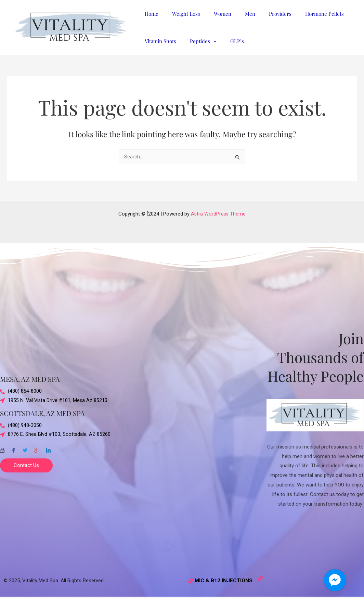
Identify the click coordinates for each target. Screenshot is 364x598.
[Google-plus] (37, 448)
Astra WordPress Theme (218, 214)
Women (214, 14)
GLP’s (229, 41)
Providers (265, 14)
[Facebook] (13, 448)
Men (238, 14)
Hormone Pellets (306, 14)
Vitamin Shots (159, 41)
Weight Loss (181, 14)
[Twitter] (25, 448)
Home (150, 14)
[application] (208, 41)
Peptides (198, 41)
